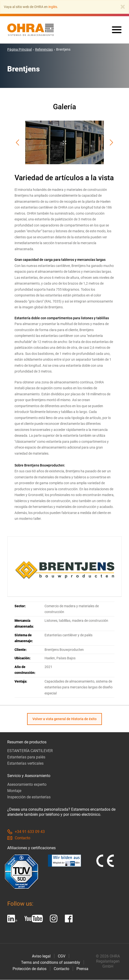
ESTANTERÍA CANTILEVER (30, 751)
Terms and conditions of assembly (51, 963)
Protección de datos (30, 969)
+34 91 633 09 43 (26, 832)
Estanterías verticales (25, 764)
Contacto (19, 838)
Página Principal (19, 50)
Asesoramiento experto (27, 785)
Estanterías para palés (26, 757)
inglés (53, 7)
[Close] (123, 7)
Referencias (44, 50)
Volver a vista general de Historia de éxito (64, 719)
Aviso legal (41, 956)
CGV (62, 956)
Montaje (14, 791)
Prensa (82, 969)
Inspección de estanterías (29, 797)
